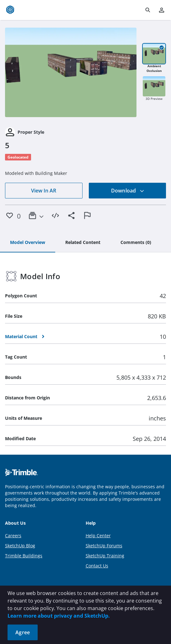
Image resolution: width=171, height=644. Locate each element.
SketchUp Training (105, 556)
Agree (23, 632)
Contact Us (97, 566)
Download (128, 191)
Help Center (98, 536)
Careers (13, 536)
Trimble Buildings (24, 556)
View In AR (44, 191)
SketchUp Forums (104, 546)
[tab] (28, 243)
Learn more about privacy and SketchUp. (59, 616)
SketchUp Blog (20, 546)
